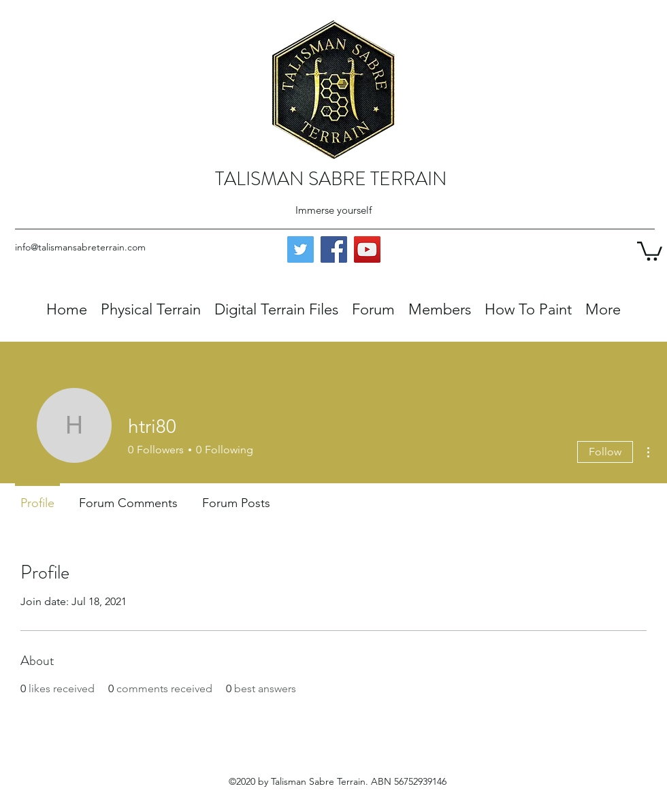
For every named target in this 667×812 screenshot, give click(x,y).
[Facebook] (334, 249)
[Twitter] (300, 249)
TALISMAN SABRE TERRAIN (331, 179)
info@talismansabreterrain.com (80, 247)
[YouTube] (367, 249)
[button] (650, 250)
